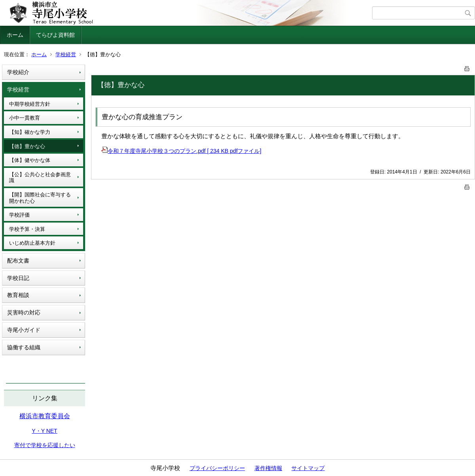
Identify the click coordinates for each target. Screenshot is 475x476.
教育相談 (18, 295)
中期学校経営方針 (30, 104)
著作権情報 (268, 468)
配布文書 (18, 261)
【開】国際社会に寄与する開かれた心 (40, 198)
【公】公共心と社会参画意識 (40, 178)
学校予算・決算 (27, 229)
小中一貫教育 (25, 118)
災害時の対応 (24, 312)
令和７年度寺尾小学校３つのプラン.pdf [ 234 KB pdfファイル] (181, 151)
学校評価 (19, 215)
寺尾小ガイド (24, 330)
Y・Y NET (44, 431)
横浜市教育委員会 (45, 416)
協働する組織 (24, 347)
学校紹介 (18, 72)
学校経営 (66, 54)
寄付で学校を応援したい (45, 445)
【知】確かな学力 (30, 132)
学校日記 (18, 278)
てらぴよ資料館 (55, 35)
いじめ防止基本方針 (32, 243)
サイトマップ (308, 468)
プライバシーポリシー (217, 468)
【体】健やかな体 (30, 160)
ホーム (15, 35)
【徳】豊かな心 (27, 146)
